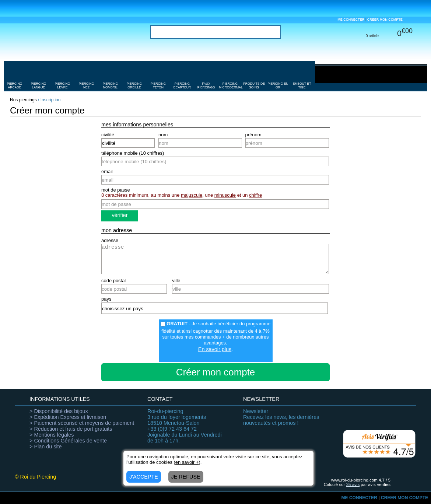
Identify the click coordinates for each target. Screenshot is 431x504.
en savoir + (187, 462)
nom (163, 135)
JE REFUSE (186, 477)
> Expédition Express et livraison (68, 417)
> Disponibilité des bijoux (59, 411)
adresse (110, 240)
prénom (253, 135)
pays (106, 299)
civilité (108, 135)
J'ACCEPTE (144, 477)
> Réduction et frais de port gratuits (71, 429)
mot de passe (116, 190)
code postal (113, 281)
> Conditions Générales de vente (68, 441)
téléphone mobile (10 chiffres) (133, 153)
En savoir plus (215, 349)
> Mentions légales (52, 435)
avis (353, 484)
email (107, 171)
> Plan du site (46, 447)
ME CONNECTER (351, 20)
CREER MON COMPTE (385, 20)
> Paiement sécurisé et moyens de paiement (82, 423)
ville (176, 281)
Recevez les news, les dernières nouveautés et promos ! (281, 417)
